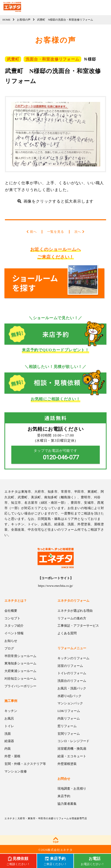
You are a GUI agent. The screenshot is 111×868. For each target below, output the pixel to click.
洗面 (8, 734)
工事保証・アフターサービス (78, 626)
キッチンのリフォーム (73, 658)
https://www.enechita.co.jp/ (56, 586)
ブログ (9, 648)
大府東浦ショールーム (20, 671)
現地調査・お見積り (72, 789)
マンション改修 (16, 771)
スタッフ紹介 (14, 626)
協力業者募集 (67, 804)
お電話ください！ (93, 861)
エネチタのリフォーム (73, 601)
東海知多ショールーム (20, 663)
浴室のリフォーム (70, 666)
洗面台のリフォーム (72, 681)
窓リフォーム (67, 726)
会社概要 (11, 611)
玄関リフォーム (69, 734)
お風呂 (9, 718)
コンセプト (12, 618)
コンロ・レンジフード (73, 741)
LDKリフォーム (69, 711)
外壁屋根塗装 (67, 764)
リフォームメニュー (72, 648)
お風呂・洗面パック (72, 688)
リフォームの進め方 (72, 618)
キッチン (11, 711)
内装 (8, 749)
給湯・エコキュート (72, 756)
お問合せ (64, 779)
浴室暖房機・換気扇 (72, 749)
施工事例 (11, 701)
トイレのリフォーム (72, 673)
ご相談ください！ (18, 861)
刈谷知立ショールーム (20, 679)
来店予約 (64, 796)
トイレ (9, 726)
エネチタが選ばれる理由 (75, 611)
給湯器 (9, 741)
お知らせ (11, 641)
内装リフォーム (69, 718)
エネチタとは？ (16, 601)
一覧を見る (56, 232)
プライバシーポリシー (20, 686)
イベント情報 (14, 633)
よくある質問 (67, 633)
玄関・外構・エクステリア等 (25, 764)
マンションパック (70, 703)
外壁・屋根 (12, 756)
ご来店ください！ (55, 861)
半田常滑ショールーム (20, 656)
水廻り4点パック (69, 696)
